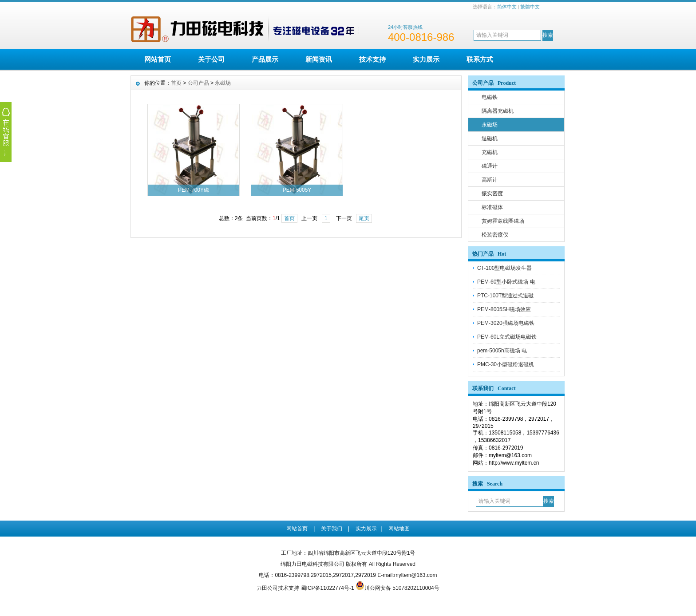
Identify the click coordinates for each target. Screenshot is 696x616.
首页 (176, 83)
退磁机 (490, 138)
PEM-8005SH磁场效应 (504, 309)
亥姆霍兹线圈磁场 (503, 221)
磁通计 (490, 166)
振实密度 (492, 193)
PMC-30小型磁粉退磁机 (506, 364)
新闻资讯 (319, 59)
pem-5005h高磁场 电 (502, 351)
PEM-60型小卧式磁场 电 (506, 282)
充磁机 (490, 152)
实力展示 (426, 59)
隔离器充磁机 (498, 111)
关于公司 (211, 59)
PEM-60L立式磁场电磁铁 (507, 337)
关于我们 (332, 529)
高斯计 (490, 180)
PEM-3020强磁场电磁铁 (506, 323)
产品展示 (265, 59)
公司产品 (198, 83)
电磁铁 (490, 97)
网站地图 (399, 529)
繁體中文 (530, 7)
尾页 (364, 218)
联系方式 (480, 59)
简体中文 (507, 7)
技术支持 (372, 59)
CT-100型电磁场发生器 (504, 268)
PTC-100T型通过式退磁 (505, 296)
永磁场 (490, 125)
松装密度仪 (495, 235)
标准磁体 (492, 207)
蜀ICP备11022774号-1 (328, 588)
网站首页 (158, 59)
